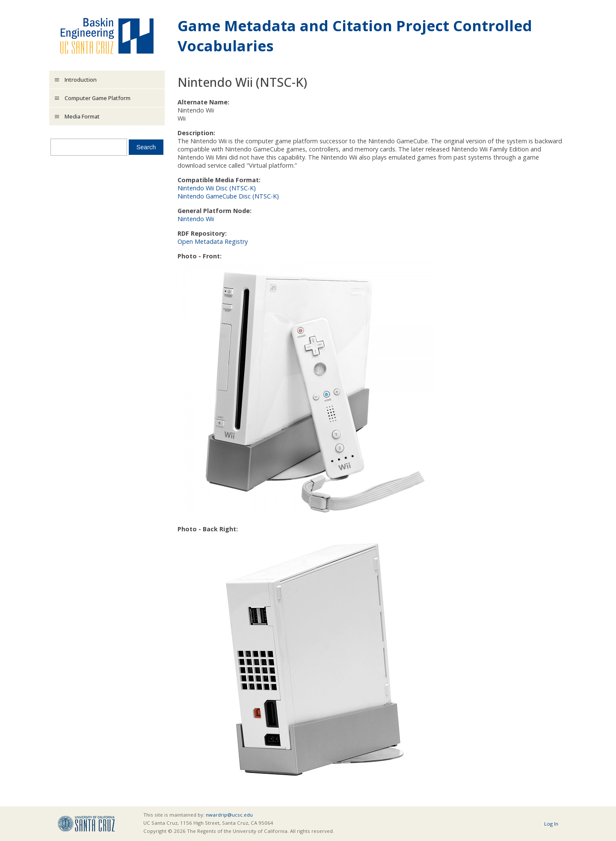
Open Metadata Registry (213, 241)
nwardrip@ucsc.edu (229, 815)
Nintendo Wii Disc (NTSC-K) (217, 188)
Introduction (81, 80)
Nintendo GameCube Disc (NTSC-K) (228, 196)
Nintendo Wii (196, 219)
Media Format (82, 116)
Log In (551, 824)
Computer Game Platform (98, 98)
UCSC (86, 824)
